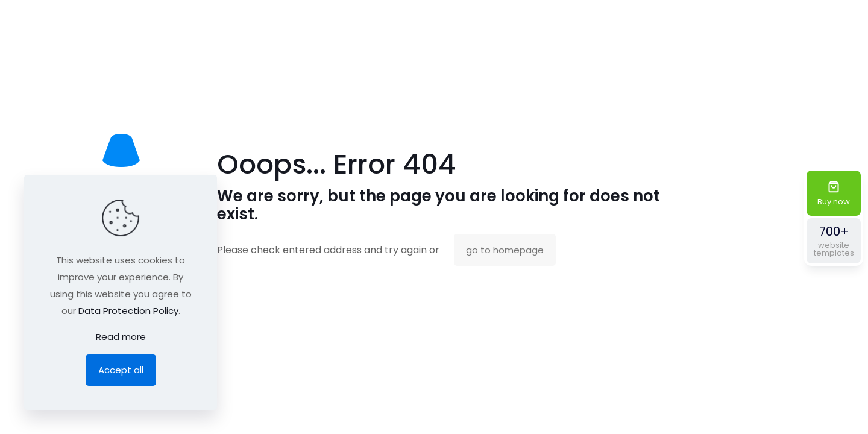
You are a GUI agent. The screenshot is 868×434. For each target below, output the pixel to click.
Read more (121, 337)
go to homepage (505, 250)
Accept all (121, 370)
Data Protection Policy (128, 311)
